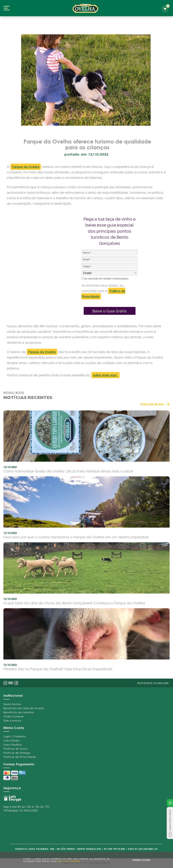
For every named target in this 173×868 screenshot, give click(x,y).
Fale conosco (13, 720)
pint (11, 683)
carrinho (166, 8)
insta (5, 683)
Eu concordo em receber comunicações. (105, 279)
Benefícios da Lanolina (19, 712)
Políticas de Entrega (17, 753)
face (16, 683)
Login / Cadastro (15, 736)
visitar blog (152, 404)
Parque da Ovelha (26, 167)
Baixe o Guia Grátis (110, 311)
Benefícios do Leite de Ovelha (24, 708)
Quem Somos (12, 704)
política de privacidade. (68, 861)
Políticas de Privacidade (20, 757)
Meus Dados (12, 740)
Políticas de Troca (15, 749)
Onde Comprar (14, 716)
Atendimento (170, 803)
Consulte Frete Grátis (170, 823)
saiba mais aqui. (106, 375)
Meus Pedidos (13, 745)
